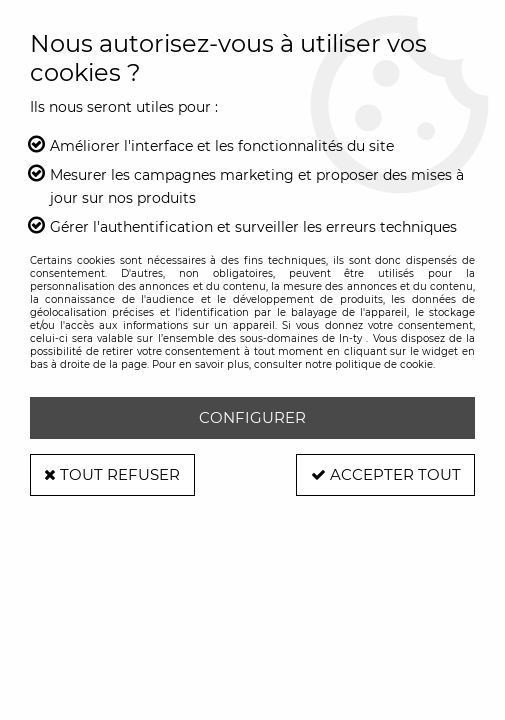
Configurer (252, 417)
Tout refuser (114, 474)
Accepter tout (384, 474)
